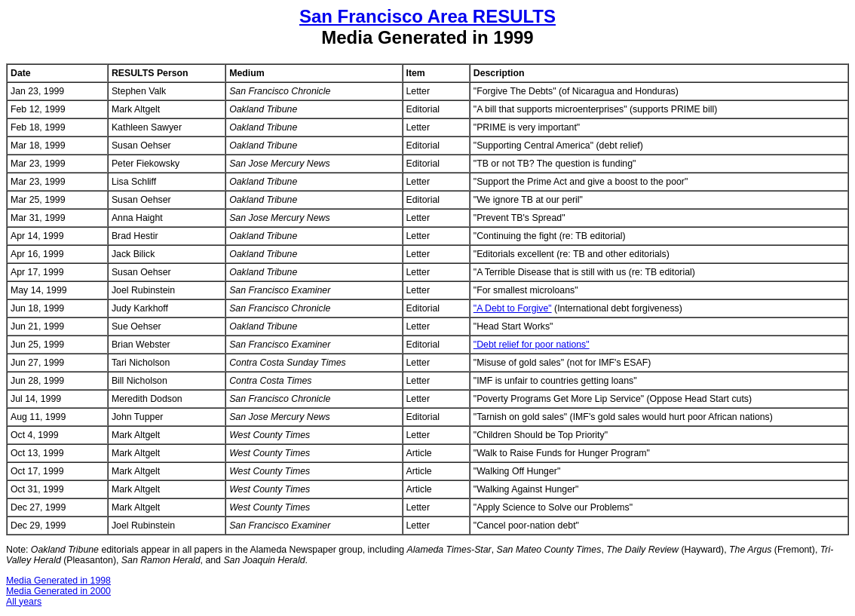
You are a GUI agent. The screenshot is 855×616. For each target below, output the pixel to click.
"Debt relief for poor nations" (532, 345)
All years (24, 602)
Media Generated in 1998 (58, 581)
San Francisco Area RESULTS (427, 16)
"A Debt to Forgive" (513, 308)
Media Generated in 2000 (58, 591)
